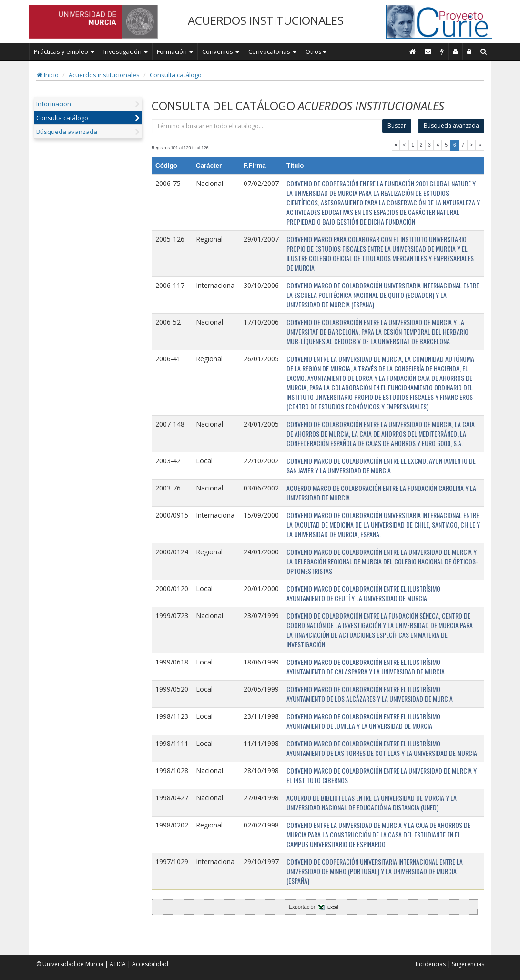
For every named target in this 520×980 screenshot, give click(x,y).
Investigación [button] (126, 51)
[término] (267, 126)
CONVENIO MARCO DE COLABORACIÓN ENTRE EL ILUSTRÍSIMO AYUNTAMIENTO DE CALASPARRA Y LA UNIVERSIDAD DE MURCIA (366, 667)
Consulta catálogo (176, 75)
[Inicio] (413, 51)
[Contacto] (428, 51)
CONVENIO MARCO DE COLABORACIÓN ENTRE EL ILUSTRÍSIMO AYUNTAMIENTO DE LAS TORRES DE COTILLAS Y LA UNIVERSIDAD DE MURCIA (382, 748)
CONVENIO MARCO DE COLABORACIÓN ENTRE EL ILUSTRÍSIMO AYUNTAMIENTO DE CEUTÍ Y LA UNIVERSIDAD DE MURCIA (363, 593)
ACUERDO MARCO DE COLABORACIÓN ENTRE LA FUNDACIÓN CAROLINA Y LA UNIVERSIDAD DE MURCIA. (381, 493)
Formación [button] (175, 51)
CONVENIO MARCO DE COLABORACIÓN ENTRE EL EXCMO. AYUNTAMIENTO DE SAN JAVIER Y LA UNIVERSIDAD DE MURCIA (381, 465)
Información (54, 104)
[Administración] (469, 51)
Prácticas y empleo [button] (64, 51)
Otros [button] (316, 51)
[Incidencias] (442, 51)
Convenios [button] (221, 51)
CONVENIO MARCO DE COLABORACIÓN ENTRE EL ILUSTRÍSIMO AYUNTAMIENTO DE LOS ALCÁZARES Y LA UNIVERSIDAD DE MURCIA (370, 694)
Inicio (48, 75)
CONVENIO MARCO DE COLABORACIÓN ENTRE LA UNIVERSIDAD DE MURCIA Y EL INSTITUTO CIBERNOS (382, 775)
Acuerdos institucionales (104, 75)
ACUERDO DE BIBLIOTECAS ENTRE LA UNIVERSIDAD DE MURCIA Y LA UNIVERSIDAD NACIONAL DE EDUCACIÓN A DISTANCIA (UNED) (372, 802)
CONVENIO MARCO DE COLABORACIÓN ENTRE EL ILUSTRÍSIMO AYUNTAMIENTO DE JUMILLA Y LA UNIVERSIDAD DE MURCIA (363, 721)
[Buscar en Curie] (484, 51)
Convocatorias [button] (272, 51)
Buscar (397, 126)
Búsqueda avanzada (67, 132)
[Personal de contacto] (456, 51)
